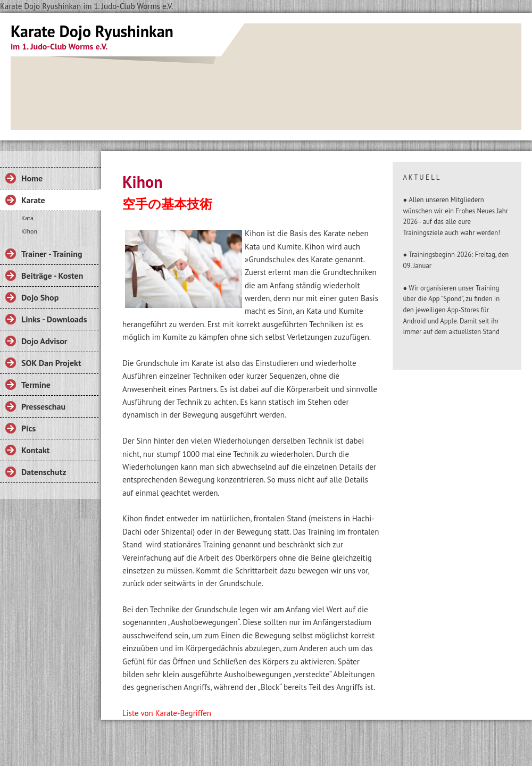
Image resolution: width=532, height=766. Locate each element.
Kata (27, 218)
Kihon (29, 231)
